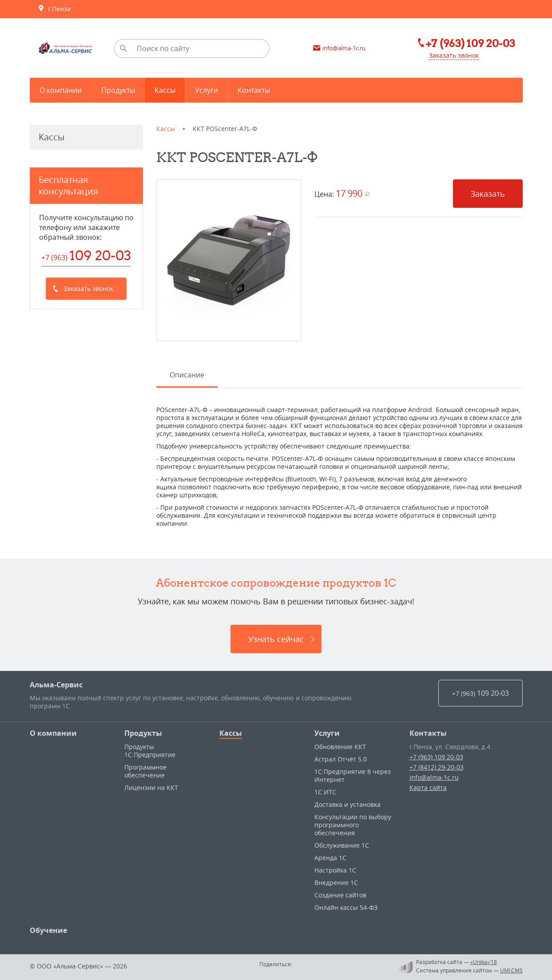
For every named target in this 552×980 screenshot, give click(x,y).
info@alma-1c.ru (434, 777)
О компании (53, 733)
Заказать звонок (454, 55)
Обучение (48, 930)
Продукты (143, 733)
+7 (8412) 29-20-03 (437, 767)
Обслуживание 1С (342, 845)
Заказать (488, 194)
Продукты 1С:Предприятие (150, 751)
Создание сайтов (340, 895)
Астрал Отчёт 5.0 (341, 759)
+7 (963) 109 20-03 (436, 757)
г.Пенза (54, 9)
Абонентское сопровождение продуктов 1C (276, 583)
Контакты (428, 733)
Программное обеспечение (145, 771)
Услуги (327, 733)
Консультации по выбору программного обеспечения (353, 825)
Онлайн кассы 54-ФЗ (346, 907)
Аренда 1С (330, 858)
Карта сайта (428, 788)
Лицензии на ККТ (151, 788)
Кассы (231, 733)
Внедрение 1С (336, 883)
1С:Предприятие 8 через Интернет (353, 776)
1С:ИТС (325, 792)
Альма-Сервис (56, 685)
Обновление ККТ (340, 747)
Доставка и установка (347, 804)
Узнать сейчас (276, 639)
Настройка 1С (335, 870)
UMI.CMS (511, 970)
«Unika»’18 (484, 962)
